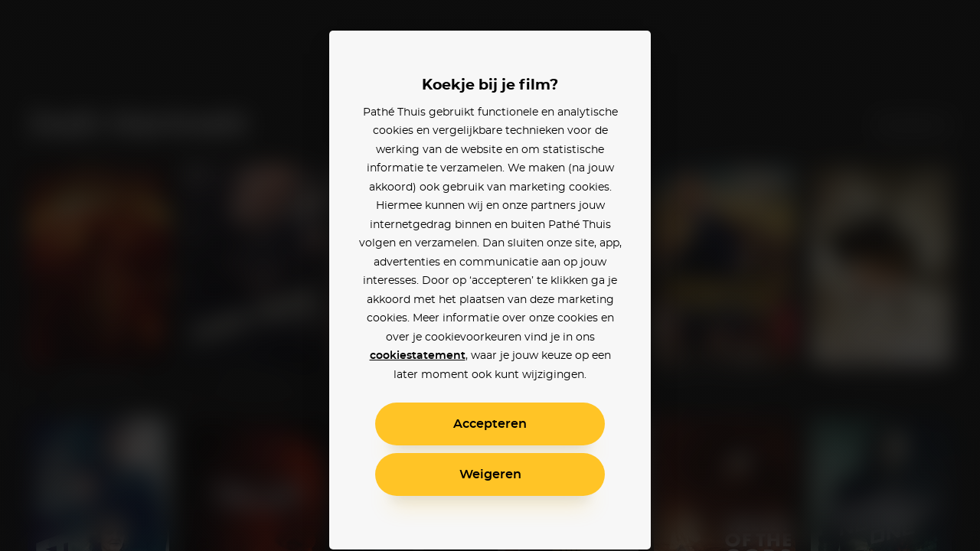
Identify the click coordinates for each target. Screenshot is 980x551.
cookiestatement (418, 356)
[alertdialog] (490, 275)
